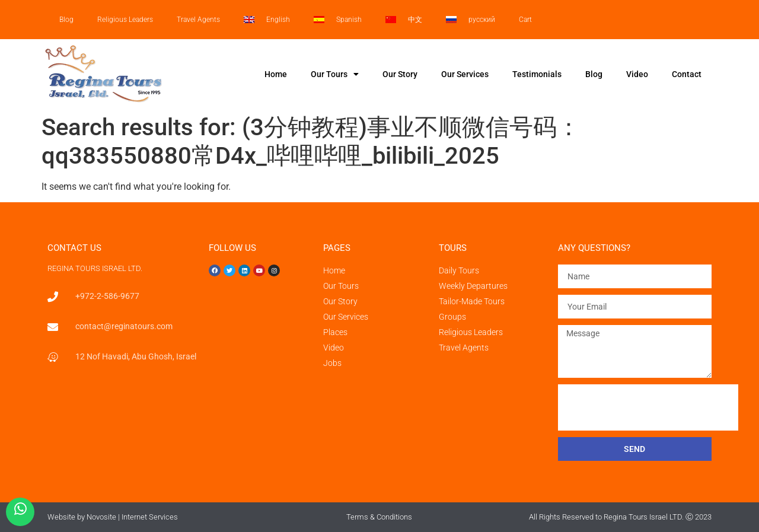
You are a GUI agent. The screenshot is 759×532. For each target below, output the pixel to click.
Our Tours (335, 74)
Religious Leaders (125, 20)
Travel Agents (198, 20)
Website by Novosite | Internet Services (113, 517)
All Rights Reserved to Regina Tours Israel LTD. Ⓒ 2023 (620, 517)
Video (637, 74)
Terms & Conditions (379, 517)
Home (276, 74)
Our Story (400, 74)
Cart (525, 20)
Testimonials (537, 74)
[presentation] (648, 407)
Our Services (465, 74)
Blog (66, 20)
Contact (687, 74)
